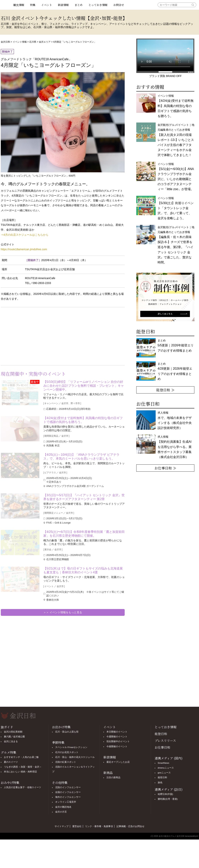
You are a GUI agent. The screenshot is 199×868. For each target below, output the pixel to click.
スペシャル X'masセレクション (71, 747)
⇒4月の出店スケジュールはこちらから (25, 235)
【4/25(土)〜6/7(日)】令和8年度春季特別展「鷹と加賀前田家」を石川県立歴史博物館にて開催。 (84, 534)
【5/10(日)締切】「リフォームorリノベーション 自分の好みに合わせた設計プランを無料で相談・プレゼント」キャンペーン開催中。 (84, 386)
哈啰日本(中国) (166, 794)
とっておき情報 (98, 5)
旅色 (160, 783)
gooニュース (164, 773)
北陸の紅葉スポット (66, 762)
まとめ (79, 5)
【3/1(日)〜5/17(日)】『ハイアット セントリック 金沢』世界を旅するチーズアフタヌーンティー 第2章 (84, 497)
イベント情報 (20, 42)
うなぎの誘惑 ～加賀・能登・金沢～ (23, 767)
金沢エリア (45, 42)
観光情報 (19, 5)
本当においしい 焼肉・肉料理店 (20, 772)
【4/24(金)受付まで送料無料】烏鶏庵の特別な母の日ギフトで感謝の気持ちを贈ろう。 (83, 420)
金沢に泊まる (11, 741)
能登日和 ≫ (165, 390)
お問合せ (119, 5)
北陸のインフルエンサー (68, 787)
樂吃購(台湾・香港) (168, 799)
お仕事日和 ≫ (165, 468)
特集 (33, 5)
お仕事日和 (162, 747)
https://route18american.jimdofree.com (24, 249)
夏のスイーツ (11, 762)
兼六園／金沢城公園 (14, 737)
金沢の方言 (61, 812)
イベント (47, 5)
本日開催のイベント (117, 732)
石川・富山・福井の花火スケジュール (75, 757)
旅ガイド (7, 727)
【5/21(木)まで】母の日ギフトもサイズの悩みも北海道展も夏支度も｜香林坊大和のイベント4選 (83, 570)
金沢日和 (5, 42)
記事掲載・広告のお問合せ (130, 826)
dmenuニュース (166, 768)
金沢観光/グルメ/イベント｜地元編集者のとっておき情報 (176, 140)
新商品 (108, 773)
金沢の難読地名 (63, 807)
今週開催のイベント (117, 737)
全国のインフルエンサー (68, 792)
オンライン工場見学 (66, 802)
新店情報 (63, 5)
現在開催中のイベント (118, 741)
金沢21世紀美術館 (13, 732)
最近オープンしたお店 (118, 762)
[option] (164, 297)
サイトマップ (62, 826)
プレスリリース (165, 741)
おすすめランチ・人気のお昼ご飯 (21, 757)
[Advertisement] (32, 335)
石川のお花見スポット (67, 752)
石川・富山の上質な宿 (67, 732)
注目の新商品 (113, 777)
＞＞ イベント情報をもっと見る (63, 612)
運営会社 (77, 826)
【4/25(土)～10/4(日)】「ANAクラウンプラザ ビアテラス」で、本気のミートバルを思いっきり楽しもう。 (81, 457)
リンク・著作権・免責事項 (99, 826)
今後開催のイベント (117, 746)
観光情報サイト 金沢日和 (6, 5)
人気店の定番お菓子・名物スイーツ (22, 787)
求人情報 (175, 447)
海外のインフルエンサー (68, 797)
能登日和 (161, 734)
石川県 (33, 42)
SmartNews (163, 763)
